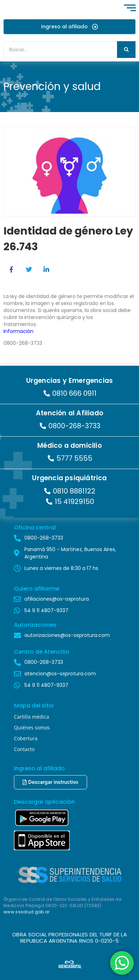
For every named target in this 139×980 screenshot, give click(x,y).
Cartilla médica (32, 717)
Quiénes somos (32, 727)
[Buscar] (60, 50)
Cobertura (26, 738)
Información (18, 331)
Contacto (24, 749)
